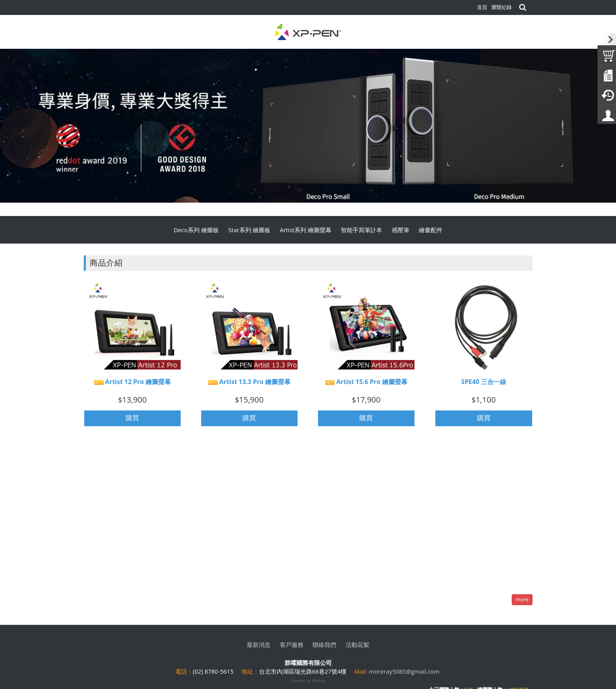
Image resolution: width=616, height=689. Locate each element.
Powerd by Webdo (308, 681)
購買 (132, 422)
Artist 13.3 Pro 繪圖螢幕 (249, 385)
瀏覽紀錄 (501, 7)
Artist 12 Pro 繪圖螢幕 (132, 385)
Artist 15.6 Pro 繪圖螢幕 (366, 385)
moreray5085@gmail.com (404, 671)
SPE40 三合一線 (484, 385)
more (522, 599)
